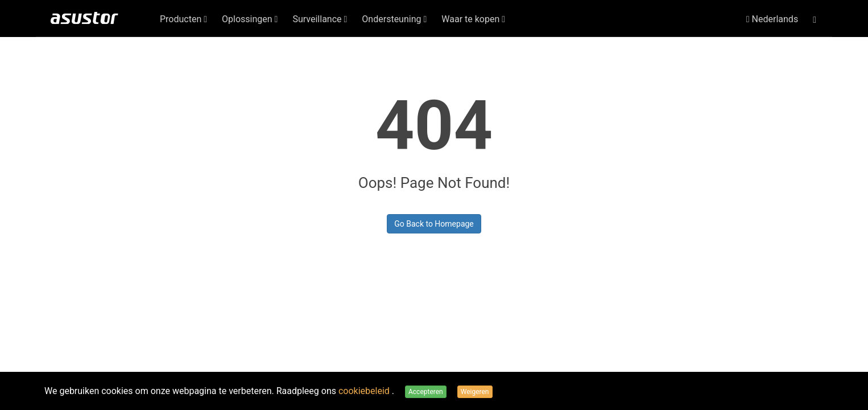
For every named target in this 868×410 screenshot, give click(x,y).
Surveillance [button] (320, 19)
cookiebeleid (365, 391)
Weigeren (475, 392)
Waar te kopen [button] (473, 19)
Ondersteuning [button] (394, 19)
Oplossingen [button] (250, 19)
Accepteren (426, 392)
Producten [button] (183, 19)
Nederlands (772, 19)
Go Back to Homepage (434, 224)
